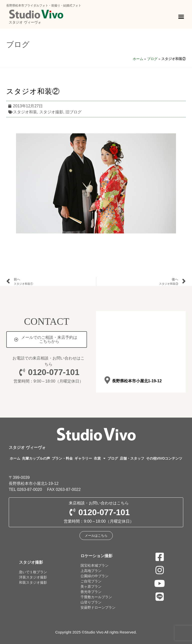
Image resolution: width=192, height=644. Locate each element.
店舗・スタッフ (132, 458)
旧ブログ (73, 112)
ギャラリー (83, 458)
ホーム (138, 59)
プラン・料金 (62, 458)
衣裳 (100, 458)
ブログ (18, 44)
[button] (181, 17)
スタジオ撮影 (51, 112)
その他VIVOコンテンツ (164, 458)
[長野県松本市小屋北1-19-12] (107, 380)
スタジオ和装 (25, 112)
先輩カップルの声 (36, 458)
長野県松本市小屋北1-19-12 (137, 381)
